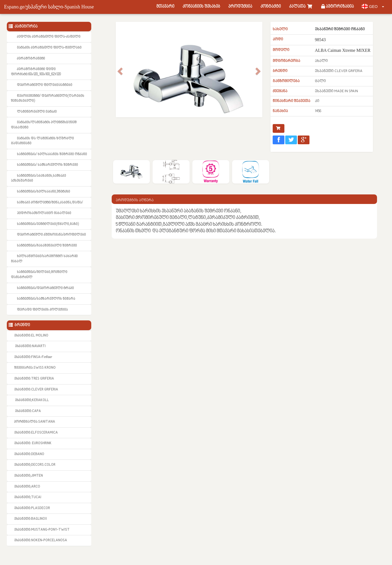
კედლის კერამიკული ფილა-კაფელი (49, 37)
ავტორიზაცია (338, 7)
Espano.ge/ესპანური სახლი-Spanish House (49, 7)
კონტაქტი (271, 7)
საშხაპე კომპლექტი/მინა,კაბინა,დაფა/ (50, 203)
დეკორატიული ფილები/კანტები (45, 85)
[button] (119, 79)
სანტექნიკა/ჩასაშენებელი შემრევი (47, 246)
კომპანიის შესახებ (201, 7)
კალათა (301, 7)
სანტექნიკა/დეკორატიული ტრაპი (45, 288)
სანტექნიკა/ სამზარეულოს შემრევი (47, 165)
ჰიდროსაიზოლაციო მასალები (44, 213)
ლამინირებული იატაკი (37, 112)
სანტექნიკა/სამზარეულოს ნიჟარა (46, 299)
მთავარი (165, 7)
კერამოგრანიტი (31, 59)
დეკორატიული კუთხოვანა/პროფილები (51, 235)
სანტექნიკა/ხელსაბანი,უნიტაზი (43, 192)
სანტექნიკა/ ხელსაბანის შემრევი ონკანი (52, 154)
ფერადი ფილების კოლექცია (42, 310)
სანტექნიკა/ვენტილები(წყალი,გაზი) (48, 224)
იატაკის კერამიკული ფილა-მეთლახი (49, 48)
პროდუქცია (240, 7)
